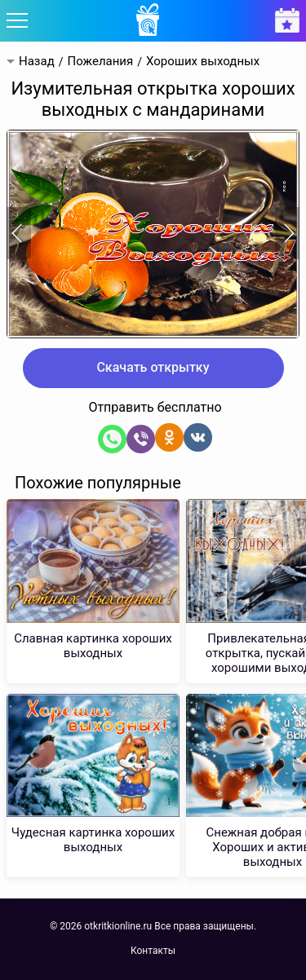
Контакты (153, 951)
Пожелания (100, 62)
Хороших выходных (203, 62)
